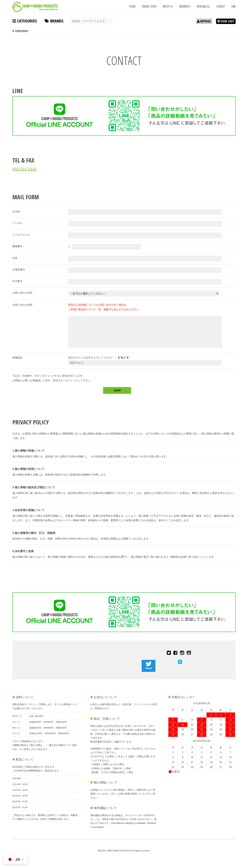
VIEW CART (226, 21)
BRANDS (54, 21)
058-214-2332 (25, 169)
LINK (233, 6)
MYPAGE (204, 21)
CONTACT (221, 6)
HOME (132, 6)
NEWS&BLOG (203, 6)
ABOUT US (168, 6)
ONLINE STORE (149, 6)
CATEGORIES (25, 21)
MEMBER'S (185, 6)
